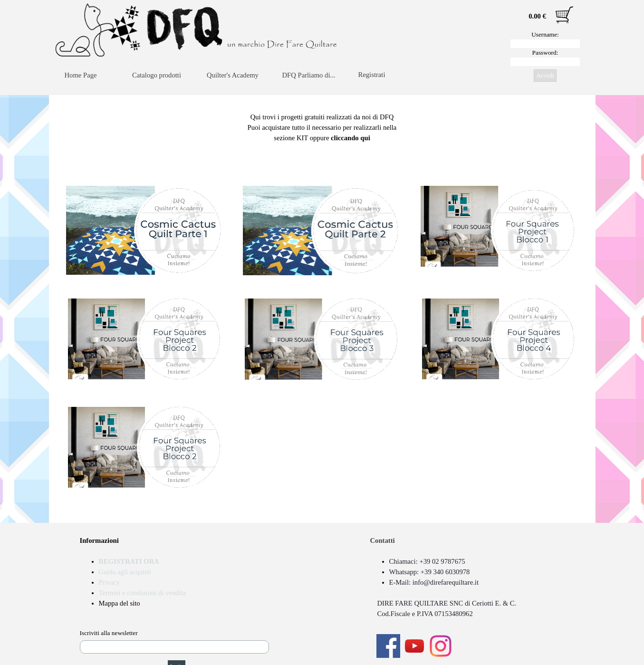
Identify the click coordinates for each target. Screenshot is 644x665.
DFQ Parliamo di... (309, 75)
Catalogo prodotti (157, 75)
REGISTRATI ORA (129, 561)
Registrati (372, 75)
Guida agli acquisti (125, 572)
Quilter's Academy (233, 75)
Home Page (81, 75)
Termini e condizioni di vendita (143, 593)
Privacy (110, 582)
